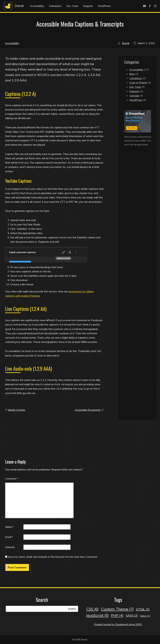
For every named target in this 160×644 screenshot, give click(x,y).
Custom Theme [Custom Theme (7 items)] (117, 609)
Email (9, 537)
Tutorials (134, 96)
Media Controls (17, 410)
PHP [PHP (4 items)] (117, 615)
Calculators (55, 6)
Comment (12, 479)
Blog (132, 74)
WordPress (104, 6)
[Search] (36, 609)
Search (72, 609)
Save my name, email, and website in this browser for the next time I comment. (53, 557)
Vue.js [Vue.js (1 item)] (145, 616)
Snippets (88, 6)
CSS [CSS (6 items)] (93, 609)
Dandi (13, 6)
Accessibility (37, 6)
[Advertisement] (138, 201)
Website (10, 547)
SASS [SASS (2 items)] (132, 616)
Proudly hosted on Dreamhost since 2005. (118, 624)
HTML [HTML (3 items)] (143, 609)
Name (9, 527)
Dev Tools (72, 6)
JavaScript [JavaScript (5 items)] (97, 615)
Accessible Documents (88, 410)
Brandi (126, 43)
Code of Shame (138, 82)
